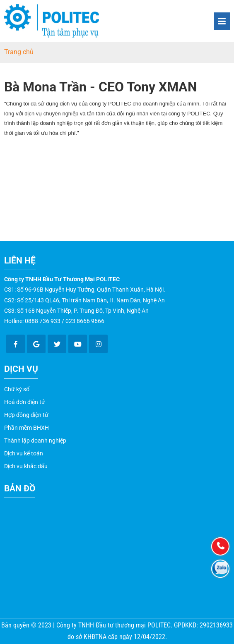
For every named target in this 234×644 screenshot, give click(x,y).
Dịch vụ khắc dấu (26, 466)
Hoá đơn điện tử (25, 402)
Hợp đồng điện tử (26, 415)
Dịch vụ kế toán (24, 453)
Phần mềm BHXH (27, 428)
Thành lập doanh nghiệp (35, 441)
